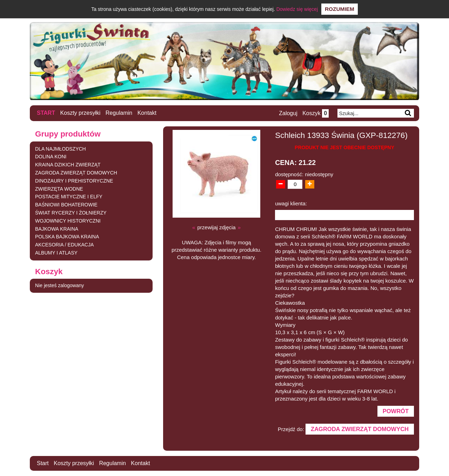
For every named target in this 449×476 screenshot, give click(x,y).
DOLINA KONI (51, 157)
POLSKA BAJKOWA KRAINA (67, 237)
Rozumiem (340, 9)
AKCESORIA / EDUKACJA (64, 245)
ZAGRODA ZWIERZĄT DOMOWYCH (76, 173)
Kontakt (147, 113)
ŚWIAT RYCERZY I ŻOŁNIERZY (71, 213)
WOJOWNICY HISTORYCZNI (68, 221)
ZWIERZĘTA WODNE (59, 189)
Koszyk (316, 113)
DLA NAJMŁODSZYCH (61, 149)
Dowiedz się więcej (297, 9)
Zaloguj (288, 113)
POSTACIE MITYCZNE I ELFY (69, 197)
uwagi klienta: (291, 203)
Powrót (396, 411)
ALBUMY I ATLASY (56, 253)
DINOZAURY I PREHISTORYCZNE (74, 181)
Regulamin (119, 113)
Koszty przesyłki (81, 113)
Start (46, 113)
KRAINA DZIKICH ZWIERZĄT (68, 165)
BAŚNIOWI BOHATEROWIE (66, 205)
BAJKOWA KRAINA (57, 229)
